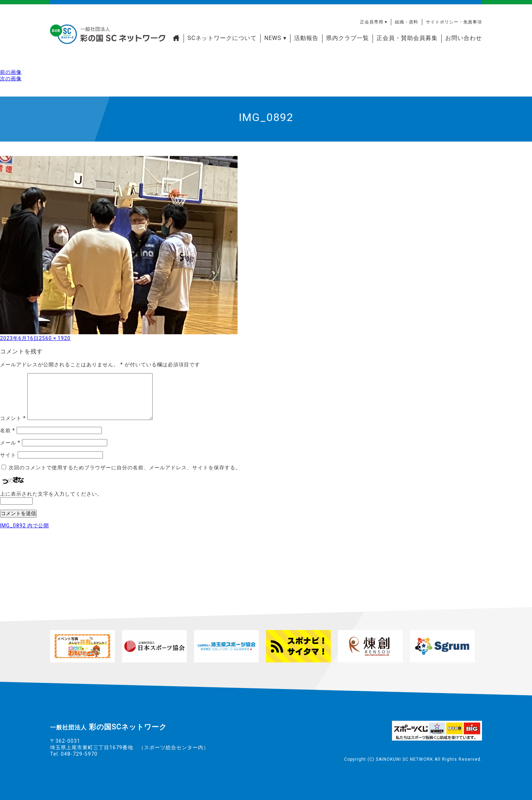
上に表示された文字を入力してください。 (51, 494)
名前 (8, 430)
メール (10, 443)
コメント (13, 418)
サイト (8, 455)
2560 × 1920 (55, 338)
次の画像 (11, 79)
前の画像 (11, 72)
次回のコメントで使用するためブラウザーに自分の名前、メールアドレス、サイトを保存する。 (125, 468)
